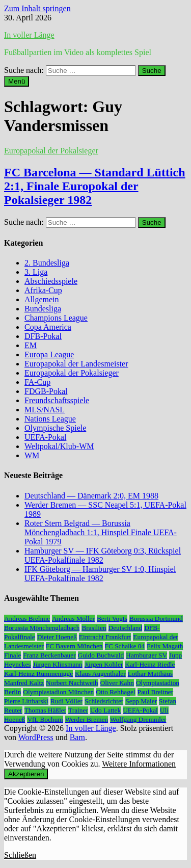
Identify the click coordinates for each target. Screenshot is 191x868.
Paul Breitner (156, 692)
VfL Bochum (45, 719)
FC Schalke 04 (125, 646)
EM (31, 345)
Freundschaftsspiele (57, 400)
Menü (17, 81)
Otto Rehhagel (115, 692)
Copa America (48, 327)
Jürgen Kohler (104, 664)
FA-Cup (37, 382)
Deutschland (126, 628)
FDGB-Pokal (46, 391)
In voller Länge (29, 35)
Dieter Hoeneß (57, 637)
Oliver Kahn (117, 683)
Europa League (49, 354)
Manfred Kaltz (24, 683)
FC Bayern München (74, 646)
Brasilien (94, 628)
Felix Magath (165, 646)
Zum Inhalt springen (37, 8)
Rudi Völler (66, 701)
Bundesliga (43, 309)
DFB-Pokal (43, 336)
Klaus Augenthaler (100, 674)
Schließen (20, 855)
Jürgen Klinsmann (58, 664)
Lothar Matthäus (150, 674)
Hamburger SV (146, 655)
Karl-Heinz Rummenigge (38, 674)
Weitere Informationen (139, 764)
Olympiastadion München (58, 692)
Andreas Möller (73, 619)
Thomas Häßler (46, 710)
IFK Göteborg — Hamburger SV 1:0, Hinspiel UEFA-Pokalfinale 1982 (100, 574)
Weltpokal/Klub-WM (59, 446)
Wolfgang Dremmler (138, 719)
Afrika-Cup (43, 290)
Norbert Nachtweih (72, 683)
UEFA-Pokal (45, 437)
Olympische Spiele (55, 428)
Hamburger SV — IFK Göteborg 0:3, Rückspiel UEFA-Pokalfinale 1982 (103, 555)
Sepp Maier (141, 701)
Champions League (56, 318)
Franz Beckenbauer (49, 655)
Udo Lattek (105, 710)
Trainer (78, 710)
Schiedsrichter (104, 701)
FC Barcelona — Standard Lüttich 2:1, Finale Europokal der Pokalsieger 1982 (95, 186)
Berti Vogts (112, 619)
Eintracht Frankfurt (105, 637)
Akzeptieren (26, 774)
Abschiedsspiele (51, 281)
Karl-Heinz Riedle (150, 664)
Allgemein (42, 299)
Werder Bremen (87, 719)
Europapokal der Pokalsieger (51, 151)
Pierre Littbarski (26, 701)
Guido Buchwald (101, 655)
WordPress (36, 737)
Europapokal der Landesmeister (76, 364)
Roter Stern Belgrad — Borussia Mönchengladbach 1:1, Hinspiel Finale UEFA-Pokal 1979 (101, 532)
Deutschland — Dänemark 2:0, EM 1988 (91, 496)
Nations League (50, 419)
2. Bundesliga (47, 263)
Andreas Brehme (27, 619)
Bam (77, 737)
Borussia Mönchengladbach (42, 628)
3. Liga (36, 272)
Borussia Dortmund (156, 619)
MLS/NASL (45, 410)
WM (32, 455)
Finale (12, 655)
